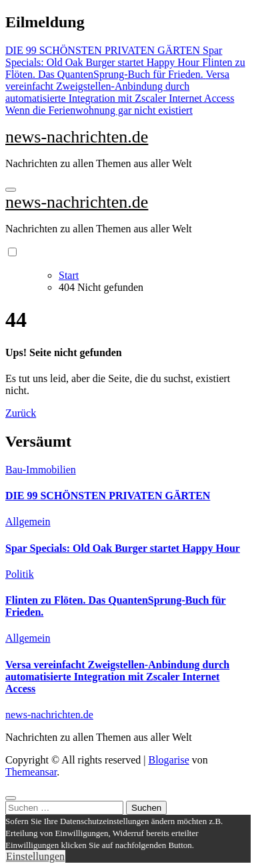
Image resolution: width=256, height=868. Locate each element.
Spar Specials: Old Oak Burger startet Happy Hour (123, 548)
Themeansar (31, 772)
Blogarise (168, 760)
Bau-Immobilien (41, 470)
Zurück (21, 413)
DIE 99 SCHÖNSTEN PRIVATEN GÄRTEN (108, 496)
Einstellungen (35, 856)
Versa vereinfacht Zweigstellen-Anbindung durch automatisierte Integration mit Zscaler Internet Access (117, 677)
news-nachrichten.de (77, 137)
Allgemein (28, 522)
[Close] (11, 798)
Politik (20, 574)
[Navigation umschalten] (11, 190)
